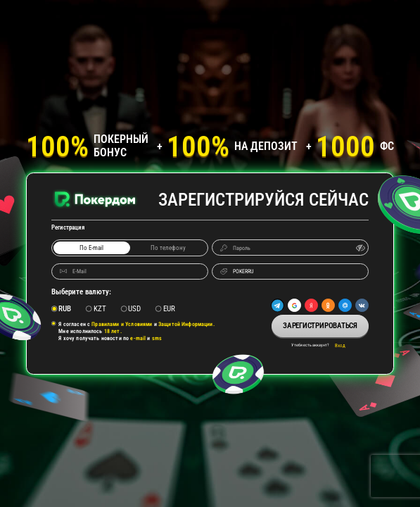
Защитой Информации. (186, 324)
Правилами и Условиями (122, 324)
